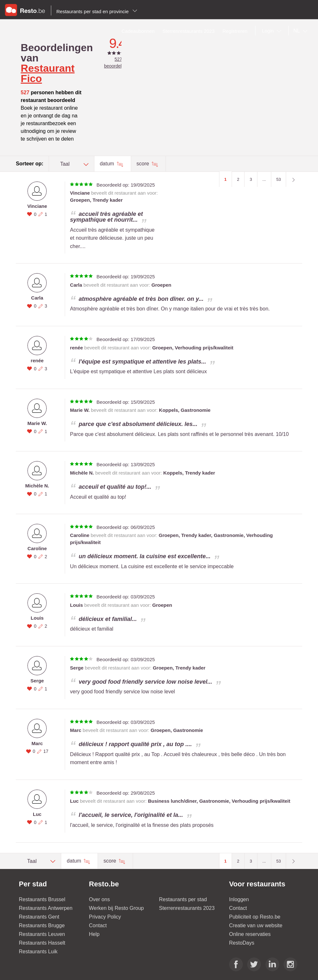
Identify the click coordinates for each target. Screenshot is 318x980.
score (144, 164)
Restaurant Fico (48, 73)
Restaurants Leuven (42, 934)
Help (94, 934)
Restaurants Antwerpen (46, 908)
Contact (98, 925)
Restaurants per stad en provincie (97, 11)
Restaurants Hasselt (42, 943)
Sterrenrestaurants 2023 (187, 908)
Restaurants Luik (38, 952)
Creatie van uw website (256, 925)
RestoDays (242, 943)
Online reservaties (250, 934)
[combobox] (273, 31)
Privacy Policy (105, 917)
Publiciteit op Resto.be (255, 917)
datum (108, 164)
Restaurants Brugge (42, 925)
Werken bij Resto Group (116, 908)
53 (278, 179)
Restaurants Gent (39, 917)
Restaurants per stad (183, 899)
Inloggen (239, 899)
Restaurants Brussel (42, 899)
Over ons (99, 899)
